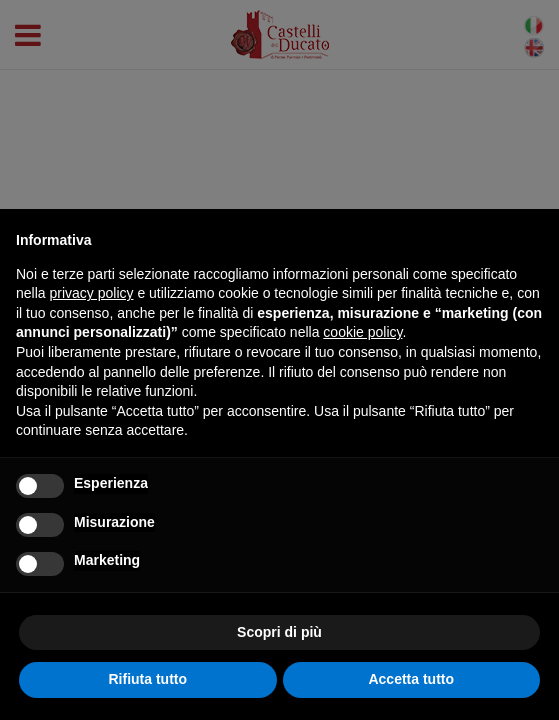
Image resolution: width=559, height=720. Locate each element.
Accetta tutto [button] (411, 679)
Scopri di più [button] (279, 632)
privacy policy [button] (91, 293)
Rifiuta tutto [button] (147, 679)
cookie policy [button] (362, 332)
